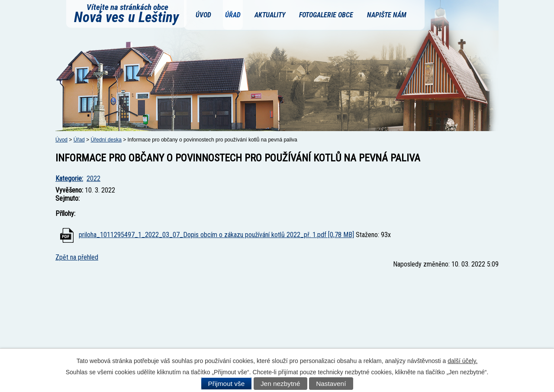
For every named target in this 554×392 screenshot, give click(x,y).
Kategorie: (69, 178)
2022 (93, 178)
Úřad (233, 15)
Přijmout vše (227, 384)
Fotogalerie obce (326, 15)
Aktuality (270, 15)
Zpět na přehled (77, 257)
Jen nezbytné (280, 384)
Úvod (203, 15)
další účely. (462, 361)
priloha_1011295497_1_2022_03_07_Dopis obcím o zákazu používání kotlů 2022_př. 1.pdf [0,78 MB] (216, 235)
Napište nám (387, 15)
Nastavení (331, 384)
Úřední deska (106, 140)
